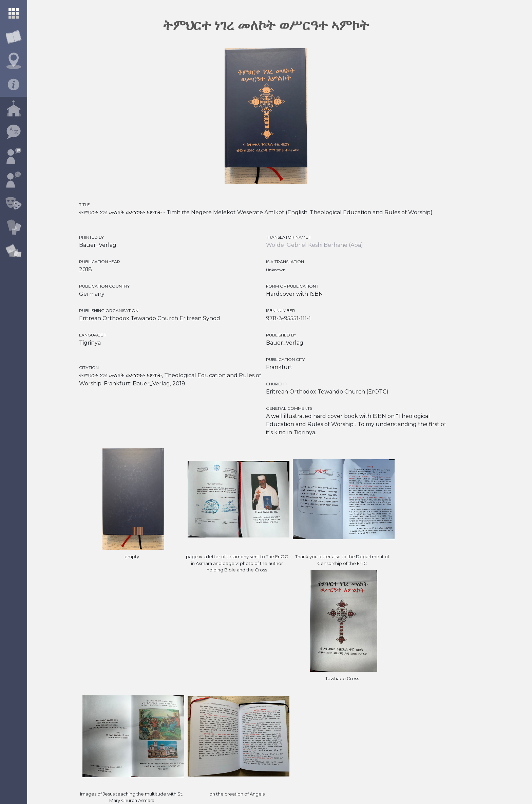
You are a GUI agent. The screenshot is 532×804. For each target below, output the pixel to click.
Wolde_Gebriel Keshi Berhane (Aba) (315, 245)
